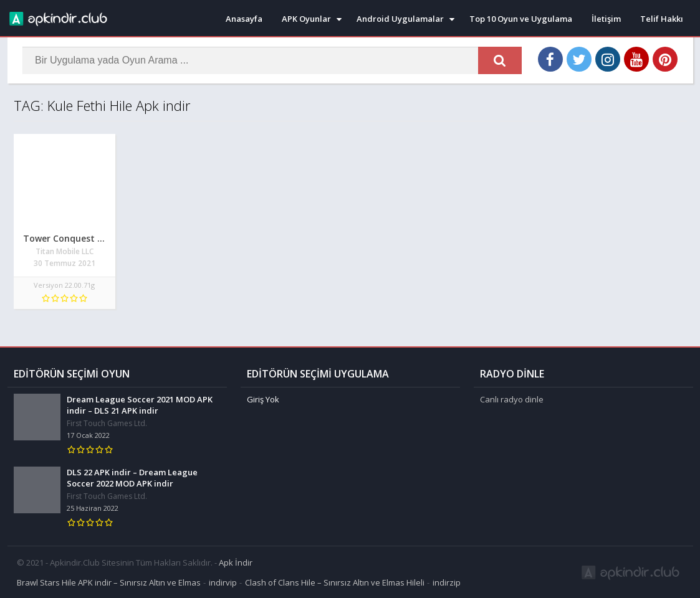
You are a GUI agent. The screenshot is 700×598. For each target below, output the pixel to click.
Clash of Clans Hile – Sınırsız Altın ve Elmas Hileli (335, 582)
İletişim (606, 19)
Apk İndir (236, 562)
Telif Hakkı (662, 19)
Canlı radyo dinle (512, 399)
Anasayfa (244, 19)
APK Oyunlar (306, 19)
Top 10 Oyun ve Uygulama (521, 19)
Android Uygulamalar (400, 19)
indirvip (223, 582)
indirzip (447, 582)
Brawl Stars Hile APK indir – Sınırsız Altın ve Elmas (109, 582)
